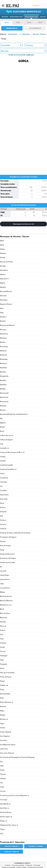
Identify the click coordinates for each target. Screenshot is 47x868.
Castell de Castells (6, 465)
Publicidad (29, 865)
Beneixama (4, 334)
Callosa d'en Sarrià (7, 435)
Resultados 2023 (16, 17)
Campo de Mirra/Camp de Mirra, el (12, 452)
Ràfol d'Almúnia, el (6, 702)
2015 (18, 22)
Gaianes (3, 541)
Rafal (2, 698)
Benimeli (3, 406)
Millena (3, 592)
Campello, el (4, 448)
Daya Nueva (4, 495)
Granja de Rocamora (7, 554)
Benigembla (4, 376)
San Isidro (4, 740)
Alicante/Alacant (6, 291)
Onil (1, 634)
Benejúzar (4, 338)
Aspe (2, 313)
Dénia (2, 503)
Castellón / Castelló (36, 846)
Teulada (3, 778)
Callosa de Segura (6, 440)
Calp (2, 444)
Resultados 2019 (31, 17)
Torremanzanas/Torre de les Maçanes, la (14, 795)
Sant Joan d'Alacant (7, 753)
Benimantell (4, 393)
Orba (2, 639)
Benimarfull (4, 397)
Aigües (2, 249)
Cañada (3, 457)
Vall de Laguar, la (6, 817)
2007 (40, 22)
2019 (7, 22)
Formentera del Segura (8, 537)
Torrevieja (4, 800)
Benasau (3, 330)
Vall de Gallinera (6, 812)
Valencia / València (11, 852)
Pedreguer (4, 656)
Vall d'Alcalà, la (5, 804)
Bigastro (3, 423)
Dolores (3, 507)
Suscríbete (36, 6)
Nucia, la (3, 626)
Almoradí (3, 296)
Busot (2, 431)
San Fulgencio (5, 736)
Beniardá (3, 351)
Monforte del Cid (6, 596)
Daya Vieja (4, 499)
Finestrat (3, 529)
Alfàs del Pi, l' (5, 279)
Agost (2, 241)
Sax (1, 762)
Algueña (3, 287)
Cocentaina (4, 478)
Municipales (12, 28)
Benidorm (3, 363)
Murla (2, 609)
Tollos (2, 787)
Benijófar (3, 380)
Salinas (3, 728)
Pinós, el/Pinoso (6, 677)
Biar (1, 418)
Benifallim (4, 368)
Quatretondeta (5, 694)
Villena (2, 829)
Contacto (8, 865)
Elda (2, 516)
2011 (29, 22)
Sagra (2, 723)
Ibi (1, 567)
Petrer (2, 668)
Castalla (3, 461)
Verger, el (3, 821)
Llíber (2, 584)
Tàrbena (3, 774)
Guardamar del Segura (8, 558)
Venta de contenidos (18, 865)
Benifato (3, 372)
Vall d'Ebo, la (4, 808)
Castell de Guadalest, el (8, 469)
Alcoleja (3, 266)
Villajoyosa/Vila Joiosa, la (9, 825)
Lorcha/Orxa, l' (5, 588)
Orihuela (3, 643)
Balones (3, 321)
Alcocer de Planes (6, 262)
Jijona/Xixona (5, 579)
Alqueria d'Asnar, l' (6, 304)
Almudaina (4, 300)
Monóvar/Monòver (6, 601)
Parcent (3, 651)
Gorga (2, 550)
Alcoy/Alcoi (4, 270)
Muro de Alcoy (5, 613)
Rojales (3, 715)
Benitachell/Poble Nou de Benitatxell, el (14, 414)
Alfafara (3, 274)
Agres (2, 245)
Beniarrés (3, 355)
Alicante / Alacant (11, 846)
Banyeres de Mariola (7, 325)
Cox (1, 486)
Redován (3, 706)
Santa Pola (4, 749)
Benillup (3, 389)
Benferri (3, 342)
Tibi (1, 783)
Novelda (3, 622)
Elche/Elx (3, 512)
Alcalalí (3, 258)
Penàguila (4, 664)
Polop (2, 690)
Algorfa (3, 283)
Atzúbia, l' (3, 317)
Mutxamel (3, 618)
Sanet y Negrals (6, 732)
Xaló (2, 834)
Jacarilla (3, 571)
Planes (2, 681)
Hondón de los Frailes (8, 562)
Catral (2, 474)
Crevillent (3, 490)
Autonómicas (35, 28)
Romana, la (4, 719)
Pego (2, 660)
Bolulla (2, 427)
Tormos (3, 791)
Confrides (3, 482)
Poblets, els (4, 685)
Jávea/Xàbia (4, 575)
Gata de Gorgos (5, 546)
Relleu (2, 711)
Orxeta (2, 647)
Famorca (3, 524)
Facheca (3, 520)
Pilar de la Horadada (7, 673)
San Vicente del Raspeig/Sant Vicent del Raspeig (17, 757)
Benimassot (4, 402)
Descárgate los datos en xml (23, 224)
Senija (2, 770)
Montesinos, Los (6, 605)
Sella (2, 766)
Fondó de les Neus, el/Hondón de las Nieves (15, 533)
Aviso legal (37, 865)
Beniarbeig (4, 346)
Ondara (3, 630)
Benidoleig (4, 359)
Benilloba (3, 385)
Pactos (43, 17)
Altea (2, 308)
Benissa (3, 410)
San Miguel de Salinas (8, 745)
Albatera (3, 253)
